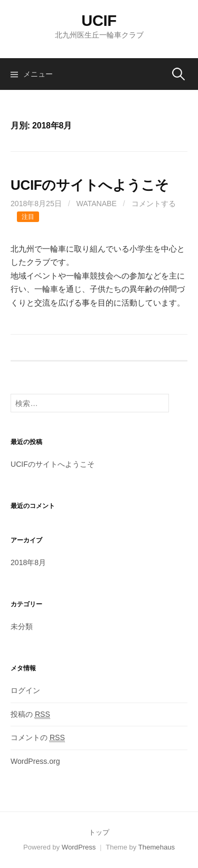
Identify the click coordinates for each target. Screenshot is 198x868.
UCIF (99, 21)
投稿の (30, 714)
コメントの (38, 738)
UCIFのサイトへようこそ (90, 185)
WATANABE (97, 204)
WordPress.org (35, 761)
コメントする (154, 204)
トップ (99, 832)
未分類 (22, 626)
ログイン (25, 690)
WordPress (79, 847)
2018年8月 (28, 562)
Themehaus (157, 847)
